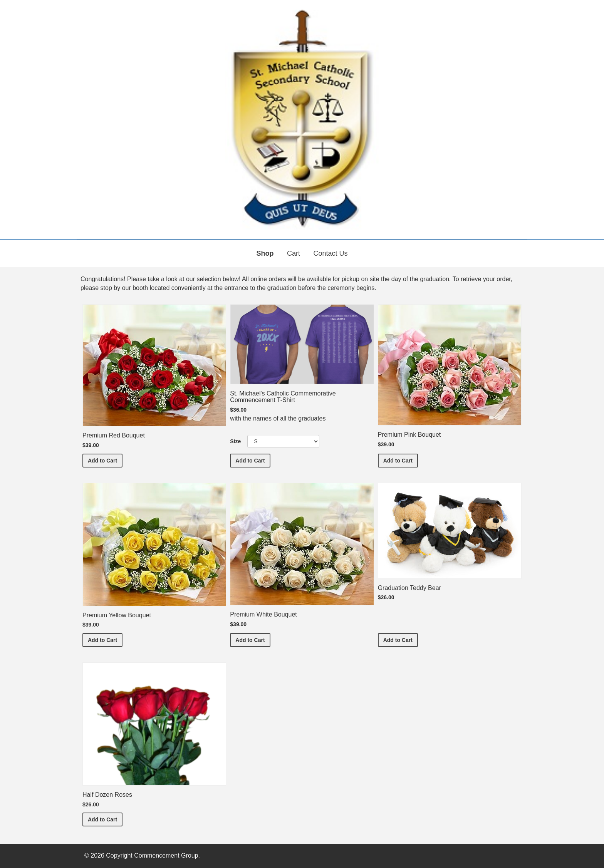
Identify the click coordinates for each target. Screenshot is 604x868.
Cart (294, 253)
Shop (265, 253)
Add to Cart (105, 460)
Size (235, 441)
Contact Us (330, 253)
